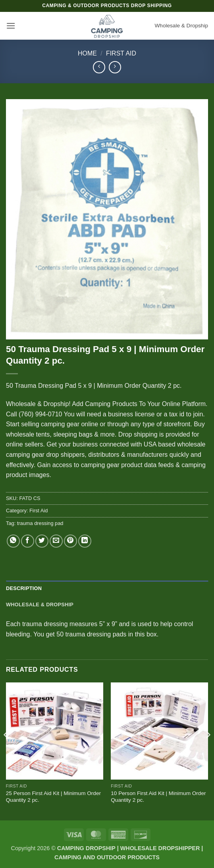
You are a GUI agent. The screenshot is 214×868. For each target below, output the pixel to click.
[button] (11, 26)
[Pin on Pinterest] (70, 541)
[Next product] (99, 67)
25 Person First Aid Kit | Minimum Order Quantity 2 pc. (53, 797)
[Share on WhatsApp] (13, 541)
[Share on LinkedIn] (85, 541)
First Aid (121, 53)
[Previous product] (115, 67)
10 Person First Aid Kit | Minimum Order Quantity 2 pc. (158, 797)
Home (87, 53)
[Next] (208, 751)
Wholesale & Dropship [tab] (40, 605)
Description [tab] (24, 588)
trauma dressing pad (40, 523)
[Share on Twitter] (42, 541)
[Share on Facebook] (28, 541)
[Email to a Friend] (56, 541)
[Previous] (6, 751)
